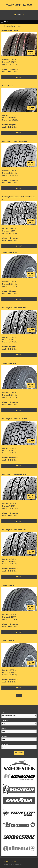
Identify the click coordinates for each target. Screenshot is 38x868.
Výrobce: (5, 720)
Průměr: (5, 744)
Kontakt (14, 861)
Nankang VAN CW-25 (10, 30)
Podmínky (6, 861)
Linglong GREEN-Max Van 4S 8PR (15, 141)
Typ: (3, 713)
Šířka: (4, 728)
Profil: (4, 736)
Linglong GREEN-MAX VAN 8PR (14, 308)
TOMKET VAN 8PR (9, 363)
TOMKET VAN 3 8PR (10, 252)
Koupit (19, 77)
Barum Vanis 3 (8, 86)
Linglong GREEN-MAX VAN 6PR (14, 530)
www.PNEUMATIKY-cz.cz (19, 5)
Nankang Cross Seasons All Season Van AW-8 (19, 198)
